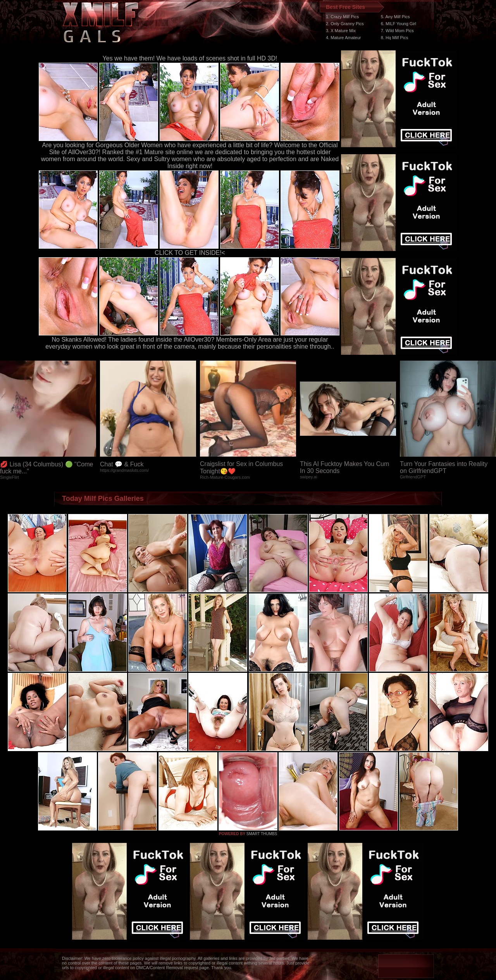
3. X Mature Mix (341, 31)
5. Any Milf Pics (395, 17)
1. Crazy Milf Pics (342, 17)
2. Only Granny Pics (345, 24)
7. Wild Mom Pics (397, 31)
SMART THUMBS (262, 834)
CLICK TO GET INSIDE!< (190, 253)
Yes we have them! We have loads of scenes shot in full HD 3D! (190, 58)
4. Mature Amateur (344, 38)
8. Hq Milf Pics (394, 38)
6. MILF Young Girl (399, 24)
